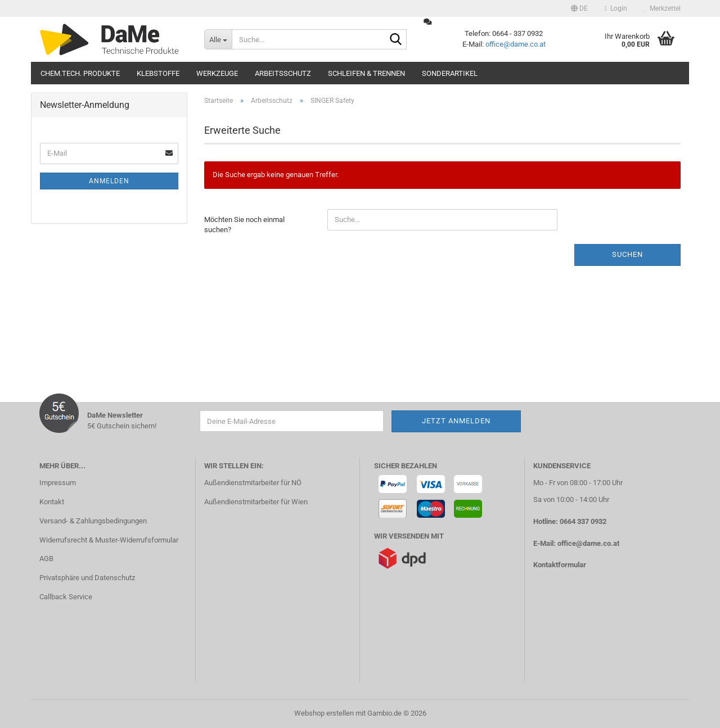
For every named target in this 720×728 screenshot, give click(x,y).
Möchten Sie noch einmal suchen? (244, 225)
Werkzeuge (217, 73)
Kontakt (52, 502)
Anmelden (109, 181)
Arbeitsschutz (283, 73)
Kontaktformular (560, 565)
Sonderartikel (450, 73)
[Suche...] (218, 39)
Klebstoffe (158, 73)
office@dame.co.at (516, 44)
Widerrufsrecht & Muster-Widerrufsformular (109, 540)
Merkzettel (662, 8)
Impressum (58, 483)
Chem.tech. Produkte (80, 73)
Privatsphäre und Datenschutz (87, 578)
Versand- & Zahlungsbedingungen (93, 521)
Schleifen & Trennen (366, 73)
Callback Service (66, 597)
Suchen (627, 254)
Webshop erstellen (324, 713)
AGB (46, 559)
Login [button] (616, 8)
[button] (579, 8)
